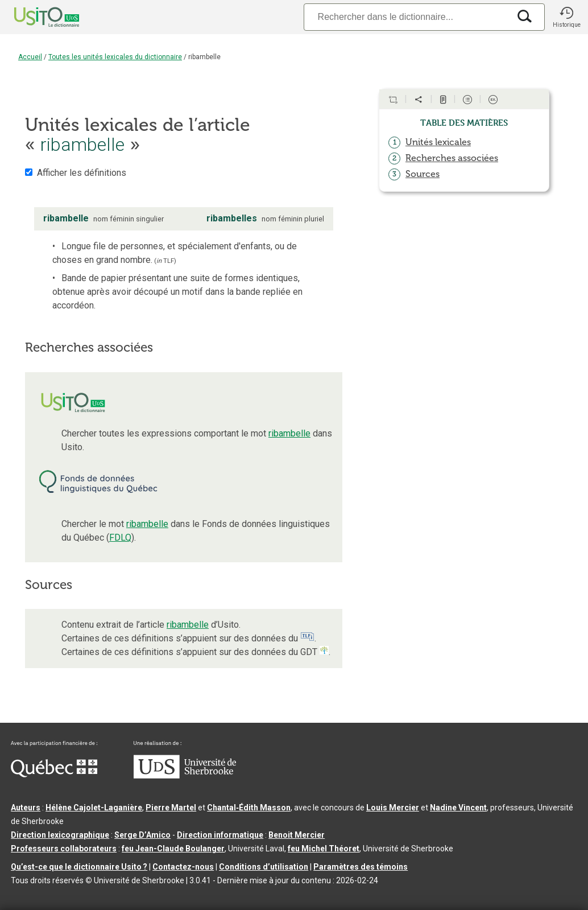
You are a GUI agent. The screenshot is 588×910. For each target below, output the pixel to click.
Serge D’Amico (142, 835)
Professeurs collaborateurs (64, 849)
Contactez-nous (183, 867)
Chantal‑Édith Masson (249, 808)
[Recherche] (407, 17)
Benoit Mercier (297, 835)
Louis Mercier (393, 808)
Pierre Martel (171, 808)
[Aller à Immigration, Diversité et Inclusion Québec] (54, 775)
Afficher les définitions (82, 173)
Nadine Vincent (458, 808)
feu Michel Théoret (324, 849)
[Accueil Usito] (34, 17)
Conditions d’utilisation (264, 867)
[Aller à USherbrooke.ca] (185, 776)
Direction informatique (220, 835)
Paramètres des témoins (361, 867)
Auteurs (26, 808)
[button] (566, 17)
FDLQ (120, 538)
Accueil (30, 57)
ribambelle (289, 433)
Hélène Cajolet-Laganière (94, 808)
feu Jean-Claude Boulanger (173, 849)
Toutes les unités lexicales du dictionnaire (115, 57)
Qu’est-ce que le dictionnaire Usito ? (79, 867)
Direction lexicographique (60, 835)
